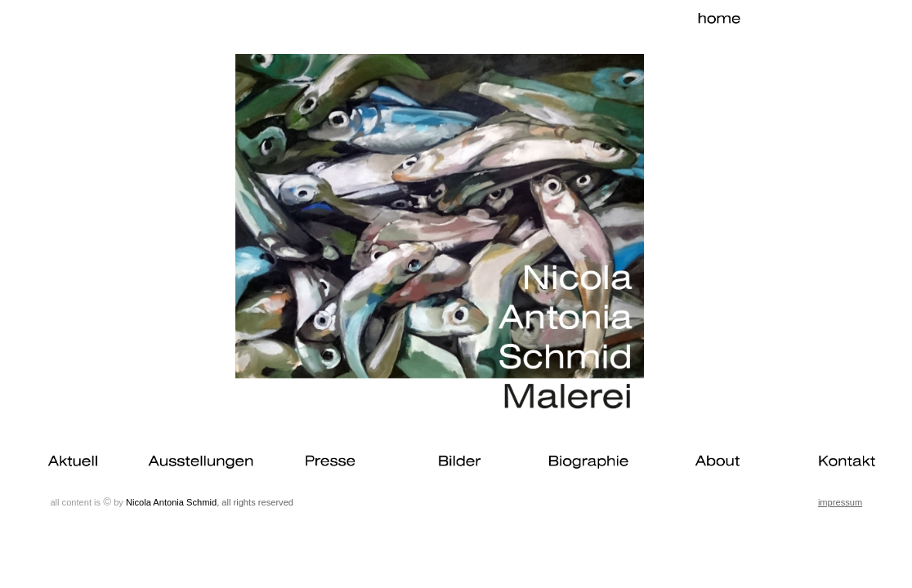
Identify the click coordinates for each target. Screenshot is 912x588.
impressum (840, 502)
